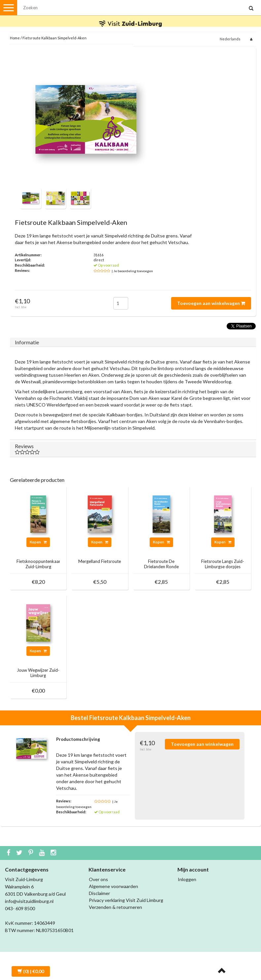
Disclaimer (99, 893)
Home (15, 38)
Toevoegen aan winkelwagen (211, 303)
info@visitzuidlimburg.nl (29, 901)
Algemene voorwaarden (113, 886)
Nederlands (230, 39)
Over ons (98, 879)
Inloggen (187, 879)
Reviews (133, 449)
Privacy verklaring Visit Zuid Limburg (126, 900)
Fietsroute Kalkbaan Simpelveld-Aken (55, 38)
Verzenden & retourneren (115, 907)
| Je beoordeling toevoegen (132, 271)
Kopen (38, 542)
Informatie (27, 342)
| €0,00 (31, 971)
